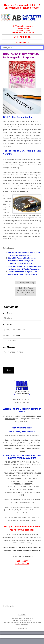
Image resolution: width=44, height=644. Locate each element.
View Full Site (22, 631)
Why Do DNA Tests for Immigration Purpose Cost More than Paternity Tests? (25, 291)
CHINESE (22, 505)
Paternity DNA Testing (26, 283)
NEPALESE (31, 505)
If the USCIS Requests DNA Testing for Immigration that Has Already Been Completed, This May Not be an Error (22, 261)
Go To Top (22, 617)
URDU (17, 505)
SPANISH (37, 502)
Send (9, 373)
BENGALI (12, 505)
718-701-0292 (23, 37)
